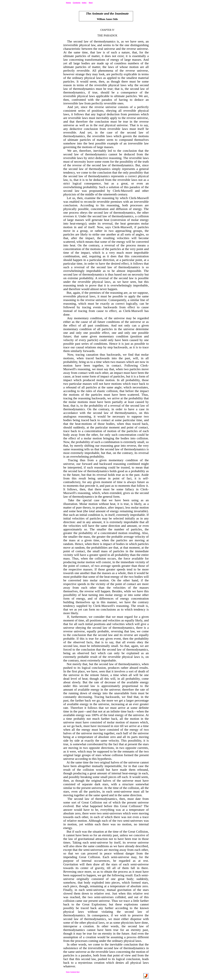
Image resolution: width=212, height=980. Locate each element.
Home (68, 3)
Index (84, 3)
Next (91, 3)
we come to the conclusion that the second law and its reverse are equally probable (106, 635)
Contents (77, 3)
